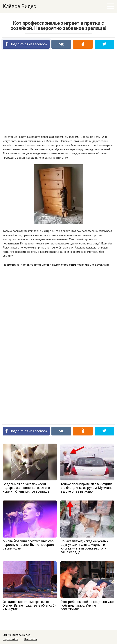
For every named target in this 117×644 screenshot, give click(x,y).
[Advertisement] (59, 94)
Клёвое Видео (20, 6)
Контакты (30, 639)
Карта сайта (10, 639)
